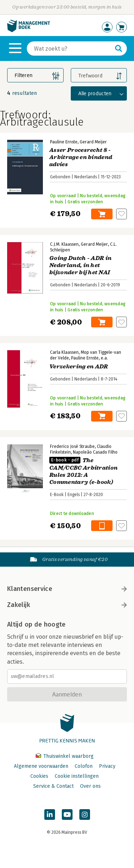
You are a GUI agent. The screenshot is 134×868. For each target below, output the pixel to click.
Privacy (107, 766)
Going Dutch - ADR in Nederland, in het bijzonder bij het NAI (80, 265)
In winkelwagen (102, 214)
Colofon (84, 766)
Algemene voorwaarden (41, 766)
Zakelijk (67, 605)
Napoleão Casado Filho (95, 452)
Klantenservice (67, 589)
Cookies (39, 776)
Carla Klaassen (64, 352)
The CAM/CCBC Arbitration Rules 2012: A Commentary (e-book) (83, 471)
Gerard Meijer (93, 142)
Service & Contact (53, 786)
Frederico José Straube (72, 446)
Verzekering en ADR (79, 367)
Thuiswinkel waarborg (65, 756)
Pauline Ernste (64, 142)
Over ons (90, 786)
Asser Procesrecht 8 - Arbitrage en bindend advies (81, 157)
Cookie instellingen (77, 776)
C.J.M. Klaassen (64, 244)
